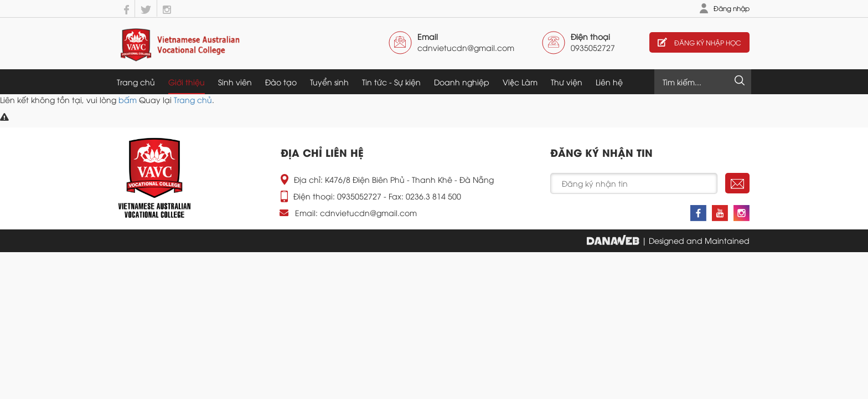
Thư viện (567, 82)
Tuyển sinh (329, 82)
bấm (128, 99)
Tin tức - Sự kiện (391, 82)
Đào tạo (281, 82)
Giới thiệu (187, 82)
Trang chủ (136, 82)
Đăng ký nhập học (699, 42)
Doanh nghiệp (462, 82)
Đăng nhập (732, 8)
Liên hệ (609, 82)
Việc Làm (520, 82)
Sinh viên (235, 82)
